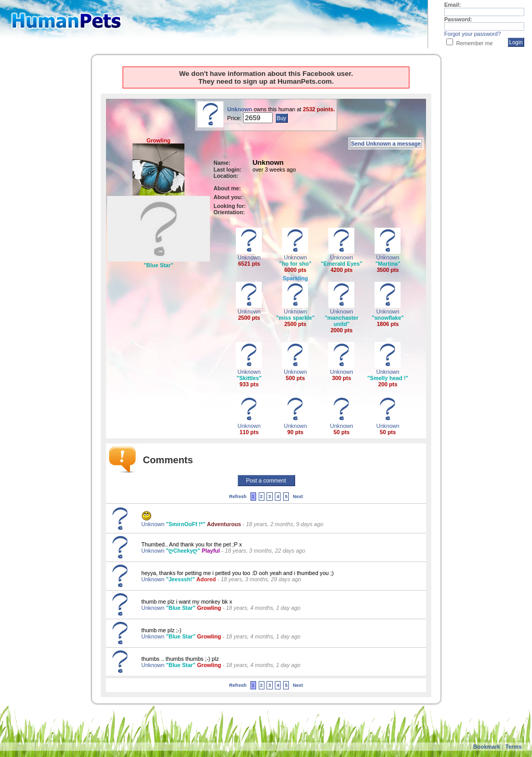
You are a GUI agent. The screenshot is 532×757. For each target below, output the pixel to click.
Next (298, 497)
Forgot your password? (473, 34)
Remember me (474, 43)
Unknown (240, 109)
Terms (514, 747)
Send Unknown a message (386, 143)
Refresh (238, 497)
